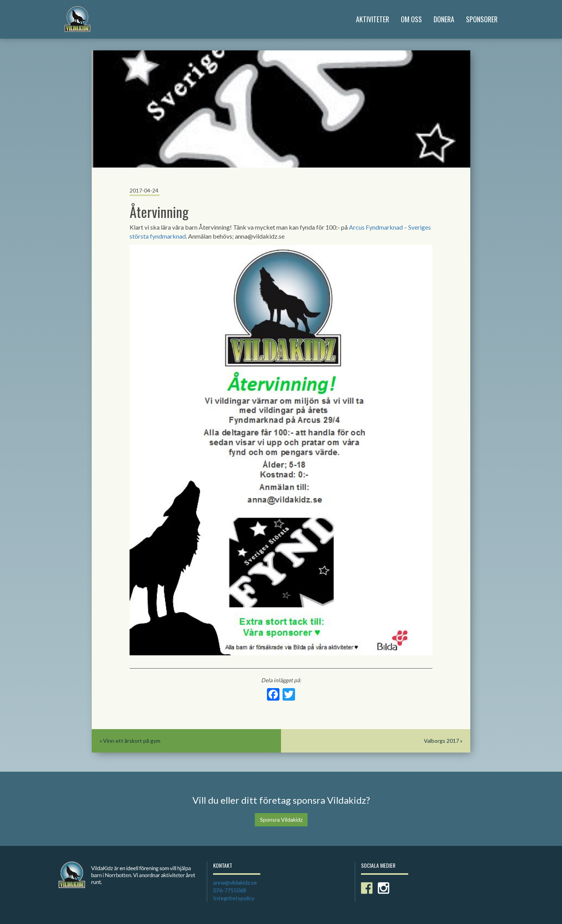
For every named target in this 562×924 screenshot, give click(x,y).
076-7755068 (230, 890)
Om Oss (411, 19)
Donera (444, 19)
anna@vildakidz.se (235, 882)
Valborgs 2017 (441, 741)
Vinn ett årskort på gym (132, 741)
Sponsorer (482, 19)
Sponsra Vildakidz (281, 820)
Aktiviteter (373, 19)
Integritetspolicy (234, 898)
